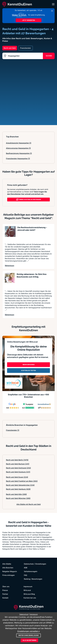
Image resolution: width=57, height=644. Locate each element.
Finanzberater (13, 430)
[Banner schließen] (52, 11)
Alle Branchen (8, 568)
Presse (5, 590)
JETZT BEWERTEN (29, 20)
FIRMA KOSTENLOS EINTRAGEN (28, 200)
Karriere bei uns (30, 598)
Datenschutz (29, 564)
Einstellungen (41, 564)
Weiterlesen (9, 266)
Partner (5, 594)
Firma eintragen (8, 575)
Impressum (28, 586)
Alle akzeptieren (29, 640)
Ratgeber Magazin (10, 571)
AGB (26, 568)
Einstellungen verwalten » (29, 631)
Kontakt (5, 598)
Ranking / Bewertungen (33, 579)
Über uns (6, 586)
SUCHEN (49, 56)
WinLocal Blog (29, 594)
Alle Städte (7, 564)
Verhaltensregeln (31, 571)
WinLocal (27, 590)
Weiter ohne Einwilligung (28, 635)
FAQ (25, 575)
